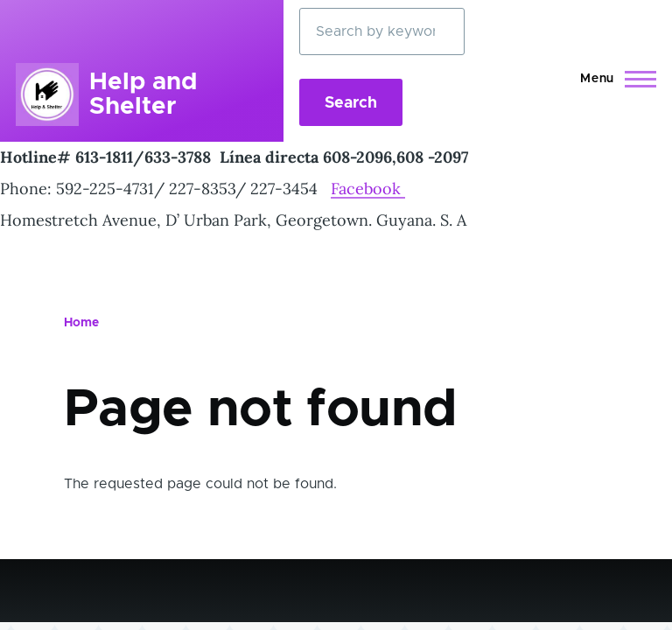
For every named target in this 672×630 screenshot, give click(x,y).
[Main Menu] (613, 79)
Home (81, 323)
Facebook (368, 189)
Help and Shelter (143, 94)
